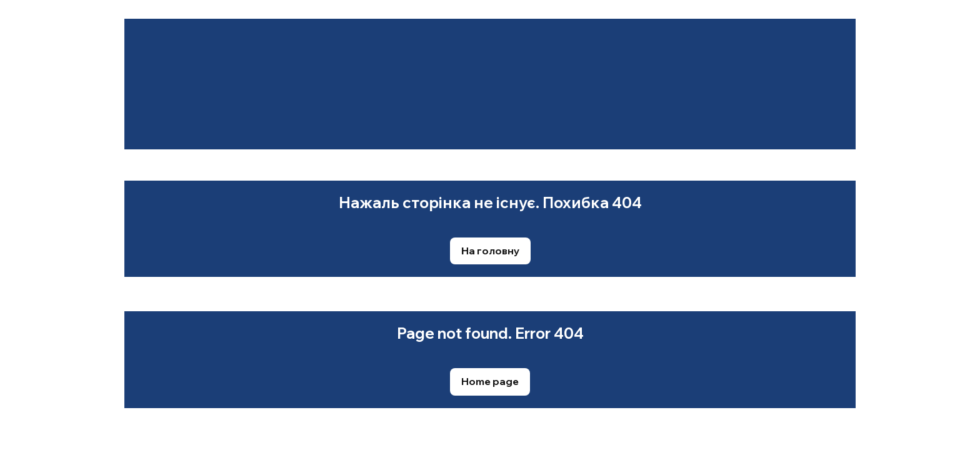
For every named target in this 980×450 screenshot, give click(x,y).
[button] (490, 251)
